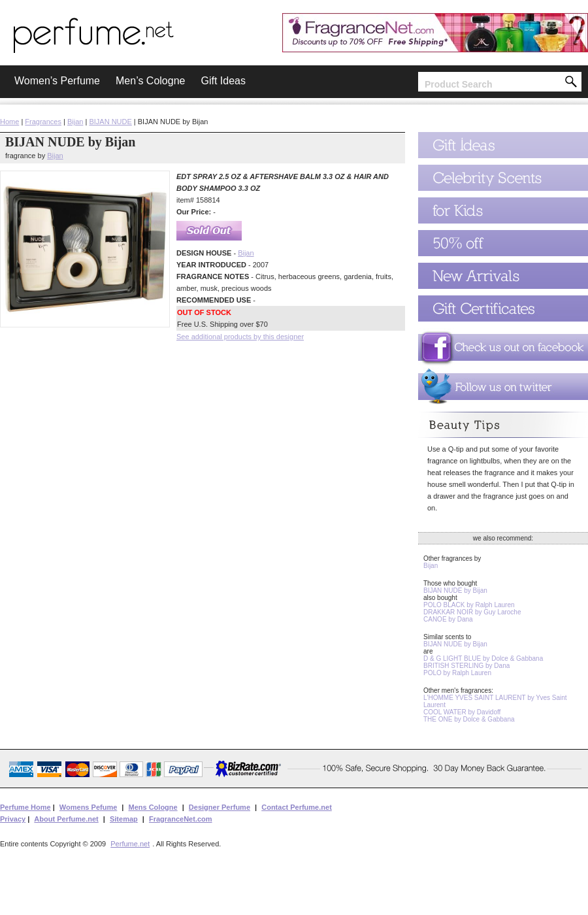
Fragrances (43, 122)
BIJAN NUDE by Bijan (455, 591)
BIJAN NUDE (110, 122)
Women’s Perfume (57, 81)
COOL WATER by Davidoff (462, 712)
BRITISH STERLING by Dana (466, 666)
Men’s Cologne (150, 81)
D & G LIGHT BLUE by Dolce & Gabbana (483, 658)
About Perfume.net (66, 819)
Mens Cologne (153, 807)
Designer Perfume (220, 807)
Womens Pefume (88, 807)
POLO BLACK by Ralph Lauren (469, 605)
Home (9, 122)
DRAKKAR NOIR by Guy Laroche (472, 612)
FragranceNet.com (181, 819)
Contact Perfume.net (297, 807)
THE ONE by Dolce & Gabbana (469, 719)
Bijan (75, 122)
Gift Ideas (223, 81)
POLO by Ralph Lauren (457, 673)
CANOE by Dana (448, 619)
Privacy (13, 819)
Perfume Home (25, 807)
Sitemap (124, 819)
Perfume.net (130, 844)
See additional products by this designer (240, 337)
